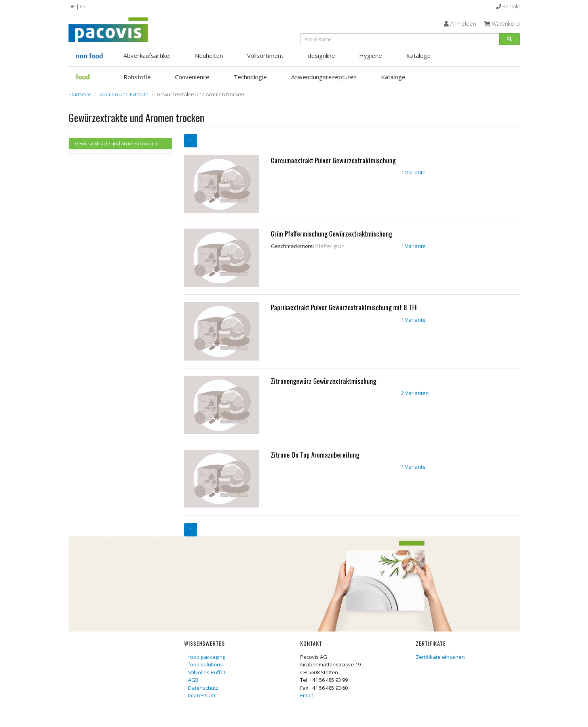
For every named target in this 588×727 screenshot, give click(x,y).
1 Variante (413, 172)
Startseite (80, 94)
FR (83, 6)
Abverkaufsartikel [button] (147, 55)
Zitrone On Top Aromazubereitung (315, 455)
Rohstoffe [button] (137, 77)
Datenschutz (203, 688)
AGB (193, 680)
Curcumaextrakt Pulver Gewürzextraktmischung (333, 160)
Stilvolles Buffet (207, 672)
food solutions (206, 664)
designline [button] (321, 55)
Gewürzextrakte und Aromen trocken (116, 143)
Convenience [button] (192, 77)
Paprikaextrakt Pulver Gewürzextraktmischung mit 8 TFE (344, 307)
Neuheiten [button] (209, 55)
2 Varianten (415, 393)
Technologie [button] (250, 77)
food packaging (207, 657)
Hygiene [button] (371, 55)
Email (306, 695)
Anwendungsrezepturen (324, 77)
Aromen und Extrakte (124, 94)
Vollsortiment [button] (265, 55)
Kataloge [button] (419, 55)
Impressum (202, 695)
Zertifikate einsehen (440, 657)
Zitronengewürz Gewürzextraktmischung (323, 381)
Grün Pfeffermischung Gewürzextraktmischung (331, 234)
